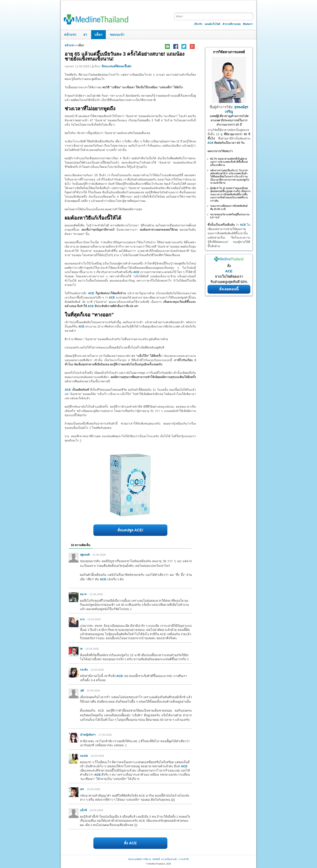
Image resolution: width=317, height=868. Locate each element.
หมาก (83, 594)
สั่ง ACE (130, 843)
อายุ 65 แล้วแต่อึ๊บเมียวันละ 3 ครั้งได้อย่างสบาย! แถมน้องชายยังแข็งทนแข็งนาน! (124, 56)
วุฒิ (82, 691)
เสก (82, 789)
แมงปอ (84, 756)
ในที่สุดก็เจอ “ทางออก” (89, 315)
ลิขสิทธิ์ (156, 859)
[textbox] (214, 16)
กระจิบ (84, 670)
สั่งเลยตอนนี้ (229, 289)
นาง (82, 619)
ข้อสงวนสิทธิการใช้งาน (140, 859)
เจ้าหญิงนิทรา (88, 735)
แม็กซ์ (83, 810)
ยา (85, 35)
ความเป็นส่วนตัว (169, 859)
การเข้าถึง (184, 859)
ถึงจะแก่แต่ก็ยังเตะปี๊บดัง (117, 66)
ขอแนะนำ (117, 35)
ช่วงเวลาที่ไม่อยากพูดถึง (90, 109)
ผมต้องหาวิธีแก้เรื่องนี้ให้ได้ (93, 218)
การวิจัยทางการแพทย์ (229, 52)
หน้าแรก (70, 35)
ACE (136, 272)
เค (81, 649)
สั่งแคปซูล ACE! (130, 530)
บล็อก (98, 35)
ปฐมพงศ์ (85, 555)
